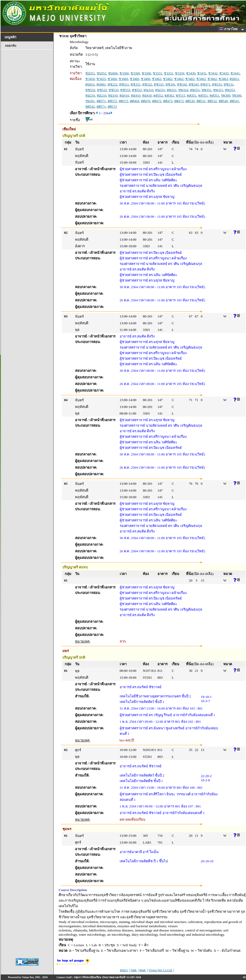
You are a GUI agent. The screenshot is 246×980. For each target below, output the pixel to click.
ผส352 (158, 95)
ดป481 (101, 84)
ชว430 (191, 73)
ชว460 (112, 79)
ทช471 (205, 84)
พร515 (180, 95)
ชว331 (157, 73)
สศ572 (112, 106)
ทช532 (90, 90)
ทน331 (160, 90)
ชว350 (180, 73)
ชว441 (235, 73)
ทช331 (159, 84)
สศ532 (212, 101)
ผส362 (169, 95)
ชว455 (101, 79)
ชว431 (202, 73)
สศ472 (157, 101)
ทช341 (170, 84)
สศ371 (101, 101)
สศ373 (123, 101)
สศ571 (101, 106)
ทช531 (217, 84)
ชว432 (213, 73)
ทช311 (124, 84)
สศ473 (168, 101)
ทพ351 (195, 90)
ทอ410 (124, 95)
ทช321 (136, 84)
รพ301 (90, 101)
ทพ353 (230, 90)
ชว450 (90, 79)
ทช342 (182, 84)
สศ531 (201, 101)
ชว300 (124, 73)
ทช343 (194, 84)
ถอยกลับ (11, 46)
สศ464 (134, 101)
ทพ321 (172, 90)
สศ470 (146, 101)
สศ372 (112, 101)
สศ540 (223, 101)
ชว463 (223, 79)
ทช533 (114, 90)
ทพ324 (183, 90)
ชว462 (157, 79)
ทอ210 (90, 95)
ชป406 (113, 73)
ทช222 (113, 84)
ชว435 (224, 73)
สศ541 (234, 101)
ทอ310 (113, 95)
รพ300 (226, 95)
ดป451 (234, 79)
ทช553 (137, 90)
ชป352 (102, 73)
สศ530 (190, 101)
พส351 (192, 95)
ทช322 (147, 84)
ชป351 (90, 73)
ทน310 (148, 90)
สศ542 (90, 106)
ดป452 (90, 84)
